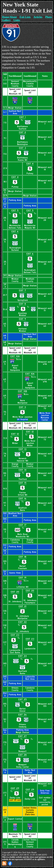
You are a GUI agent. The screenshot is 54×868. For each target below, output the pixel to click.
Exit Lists (25, 17)
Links (17, 20)
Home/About (9, 17)
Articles (38, 17)
